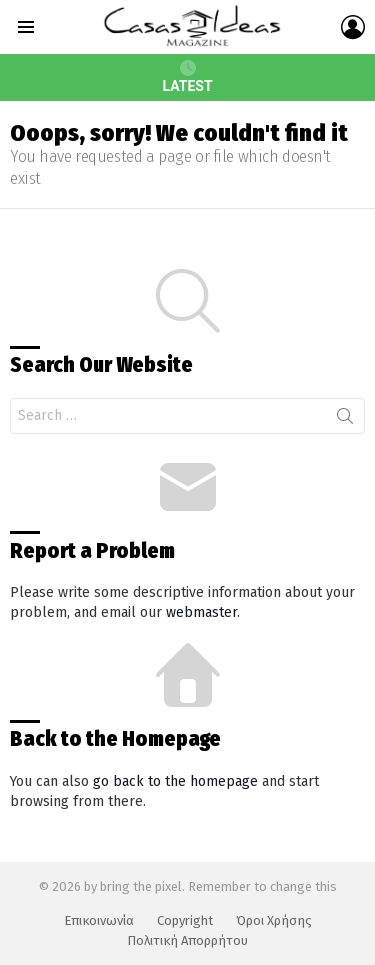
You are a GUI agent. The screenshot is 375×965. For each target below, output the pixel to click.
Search (345, 420)
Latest (187, 77)
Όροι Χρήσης (274, 920)
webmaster (201, 612)
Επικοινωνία (99, 920)
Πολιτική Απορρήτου (187, 940)
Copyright (185, 920)
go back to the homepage (175, 781)
